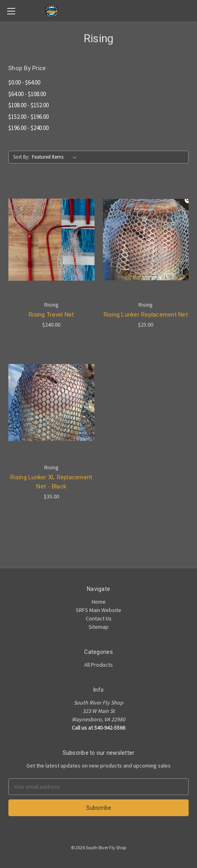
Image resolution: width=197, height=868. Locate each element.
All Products (98, 665)
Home (99, 602)
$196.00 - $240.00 (29, 128)
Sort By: (21, 157)
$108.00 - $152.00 (29, 105)
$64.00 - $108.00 (27, 94)
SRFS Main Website (98, 610)
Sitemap (98, 627)
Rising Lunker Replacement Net (146, 315)
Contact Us (99, 618)
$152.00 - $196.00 (29, 117)
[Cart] (193, 10)
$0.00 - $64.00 (24, 82)
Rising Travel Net (51, 315)
